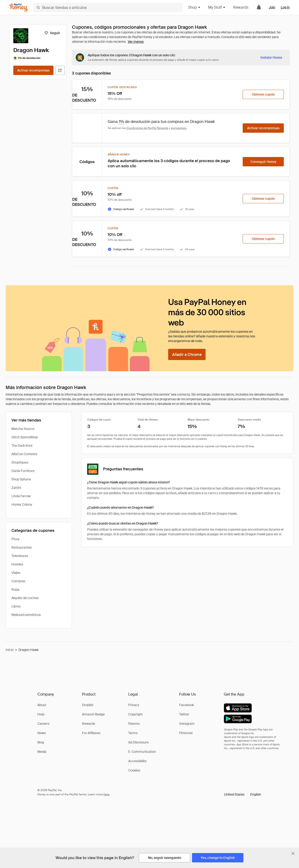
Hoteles (17, 564)
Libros (16, 606)
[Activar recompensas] (33, 70)
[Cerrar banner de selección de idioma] (293, 854)
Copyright (135, 714)
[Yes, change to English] (218, 858)
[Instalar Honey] (271, 57)
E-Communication (142, 752)
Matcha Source (23, 429)
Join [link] (272, 7)
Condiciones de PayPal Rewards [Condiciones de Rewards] (147, 128)
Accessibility (137, 761)
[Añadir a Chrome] (187, 354)
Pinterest (186, 733)
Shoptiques (20, 462)
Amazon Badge (93, 714)
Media (42, 752)
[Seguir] (52, 33)
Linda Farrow (21, 496)
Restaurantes (22, 547)
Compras (18, 581)
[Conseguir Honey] (263, 162)
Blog (41, 742)
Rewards (241, 7)
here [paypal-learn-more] (106, 794)
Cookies (134, 770)
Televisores (20, 556)
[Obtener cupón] (263, 94)
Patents (134, 724)
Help (41, 714)
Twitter (184, 714)
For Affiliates (91, 733)
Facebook (187, 705)
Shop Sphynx (21, 479)
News (42, 733)
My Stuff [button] (217, 7)
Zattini (16, 488)
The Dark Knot (22, 446)
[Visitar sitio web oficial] (60, 70)
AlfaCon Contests (24, 454)
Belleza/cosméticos (26, 615)
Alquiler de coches (25, 598)
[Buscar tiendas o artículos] (108, 7)
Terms (133, 733)
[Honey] (19, 8)
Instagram (187, 724)
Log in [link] (285, 7)
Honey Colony (22, 504)
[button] (242, 794)
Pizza (15, 539)
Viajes (16, 573)
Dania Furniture (23, 471)
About (42, 705)
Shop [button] (194, 7)
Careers (43, 724)
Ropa (15, 589)
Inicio (10, 650)
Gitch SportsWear (25, 437)
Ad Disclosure (138, 742)
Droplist (88, 705)
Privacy (134, 705)
